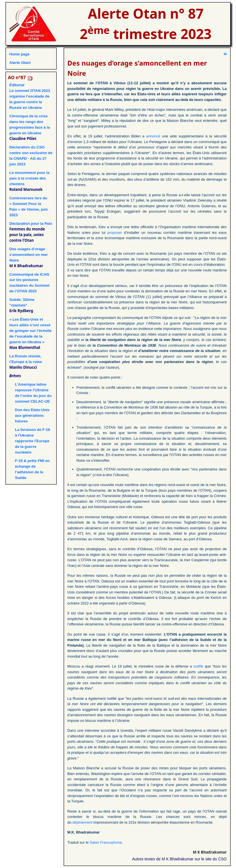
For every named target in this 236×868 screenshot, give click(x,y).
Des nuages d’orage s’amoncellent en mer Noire (29, 255)
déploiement (83, 822)
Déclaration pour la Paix (31, 224)
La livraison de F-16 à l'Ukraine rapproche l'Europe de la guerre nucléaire (32, 441)
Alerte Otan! (20, 63)
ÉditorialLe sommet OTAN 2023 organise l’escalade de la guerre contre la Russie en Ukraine (30, 96)
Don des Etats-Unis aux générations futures (32, 415)
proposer (114, 233)
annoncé (153, 136)
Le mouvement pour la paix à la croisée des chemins (29, 178)
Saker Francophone (106, 842)
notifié (198, 666)
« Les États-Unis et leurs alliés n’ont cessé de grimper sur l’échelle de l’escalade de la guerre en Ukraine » (30, 331)
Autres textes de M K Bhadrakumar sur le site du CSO (179, 859)
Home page (19, 54)
